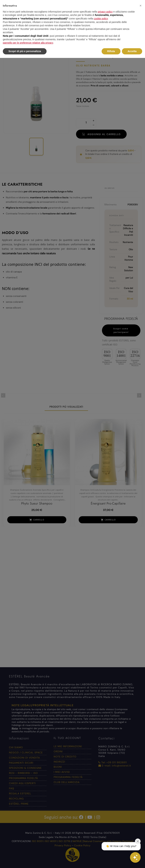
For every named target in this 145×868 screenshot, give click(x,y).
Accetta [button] (132, 51)
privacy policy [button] (105, 12)
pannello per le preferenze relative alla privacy (28, 43)
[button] (140, 6)
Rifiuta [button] (111, 51)
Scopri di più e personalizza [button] (25, 51)
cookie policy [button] (101, 19)
